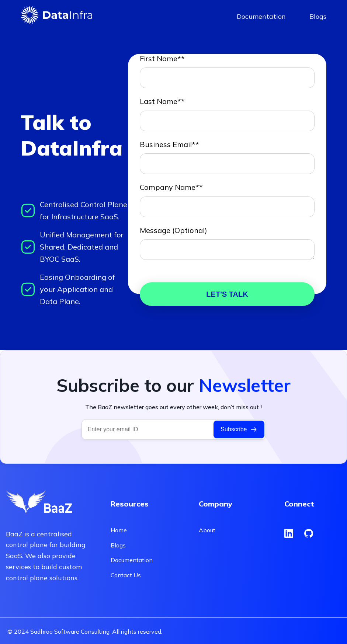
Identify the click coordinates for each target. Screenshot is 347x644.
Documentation (261, 16)
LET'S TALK (227, 294)
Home (119, 530)
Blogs (318, 16)
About (207, 530)
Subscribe (239, 429)
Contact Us (126, 575)
